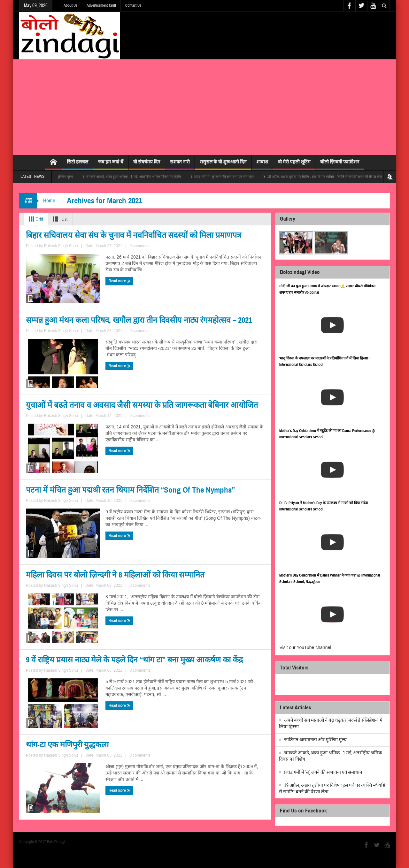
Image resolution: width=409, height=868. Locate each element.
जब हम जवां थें (111, 165)
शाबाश (262, 165)
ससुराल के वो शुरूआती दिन (223, 165)
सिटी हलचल (77, 165)
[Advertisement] (204, 107)
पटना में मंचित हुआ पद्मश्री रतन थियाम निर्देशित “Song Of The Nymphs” (200, 467)
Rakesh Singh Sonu (75, 351)
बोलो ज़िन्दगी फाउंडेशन (340, 165)
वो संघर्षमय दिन (147, 165)
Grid (35, 219)
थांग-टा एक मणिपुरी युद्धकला (56, 758)
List (59, 219)
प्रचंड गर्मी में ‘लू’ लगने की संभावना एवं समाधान (235, 177)
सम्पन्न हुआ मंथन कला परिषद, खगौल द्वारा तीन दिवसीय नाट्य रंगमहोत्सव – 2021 (200, 319)
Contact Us (133, 5)
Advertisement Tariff (101, 5)
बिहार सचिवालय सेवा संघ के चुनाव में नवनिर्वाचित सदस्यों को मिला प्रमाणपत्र (78, 320)
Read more (38, 363)
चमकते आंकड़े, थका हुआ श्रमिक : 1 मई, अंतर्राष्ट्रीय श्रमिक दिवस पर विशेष (145, 177)
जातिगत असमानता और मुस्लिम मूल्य (61, 177)
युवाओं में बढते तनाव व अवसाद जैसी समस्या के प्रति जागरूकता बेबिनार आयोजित (80, 467)
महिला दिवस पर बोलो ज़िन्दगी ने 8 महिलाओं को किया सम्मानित (82, 615)
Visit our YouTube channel (305, 647)
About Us (70, 5)
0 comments (105, 351)
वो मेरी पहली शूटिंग (294, 165)
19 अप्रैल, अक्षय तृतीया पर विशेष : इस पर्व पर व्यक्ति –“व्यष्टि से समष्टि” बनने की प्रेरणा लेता (336, 177)
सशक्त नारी (180, 165)
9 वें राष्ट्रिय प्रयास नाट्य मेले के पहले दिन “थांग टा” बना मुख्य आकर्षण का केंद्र (208, 614)
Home (49, 201)
